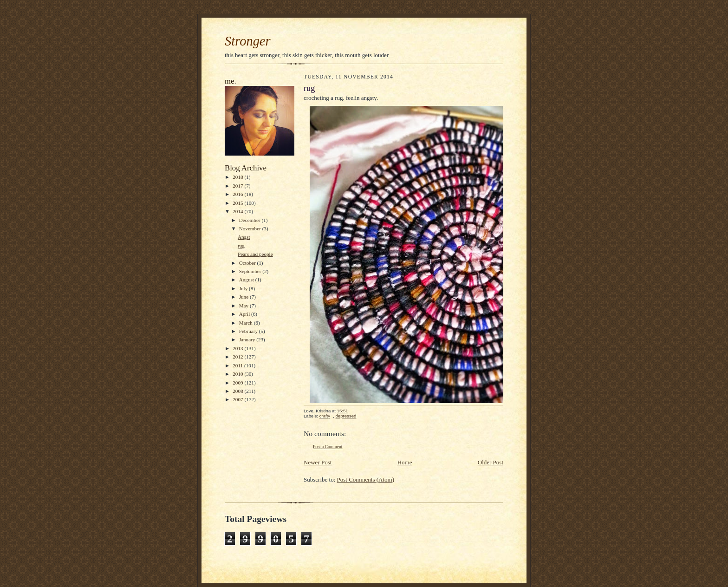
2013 (238, 348)
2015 (238, 203)
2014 (238, 211)
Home (405, 462)
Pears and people (255, 254)
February (249, 331)
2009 (238, 383)
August (247, 280)
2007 (238, 399)
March (247, 323)
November (251, 228)
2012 (238, 357)
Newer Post (318, 462)
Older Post (491, 462)
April (245, 314)
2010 (238, 374)
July (244, 288)
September (251, 271)
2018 (238, 177)
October (248, 263)
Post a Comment (328, 447)
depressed (346, 416)
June (244, 297)
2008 (238, 391)
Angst (244, 237)
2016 (238, 194)
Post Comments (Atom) (366, 479)
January (248, 339)
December (250, 220)
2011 (238, 365)
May (244, 306)
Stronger (248, 41)
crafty (325, 416)
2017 (238, 186)
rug (241, 246)
